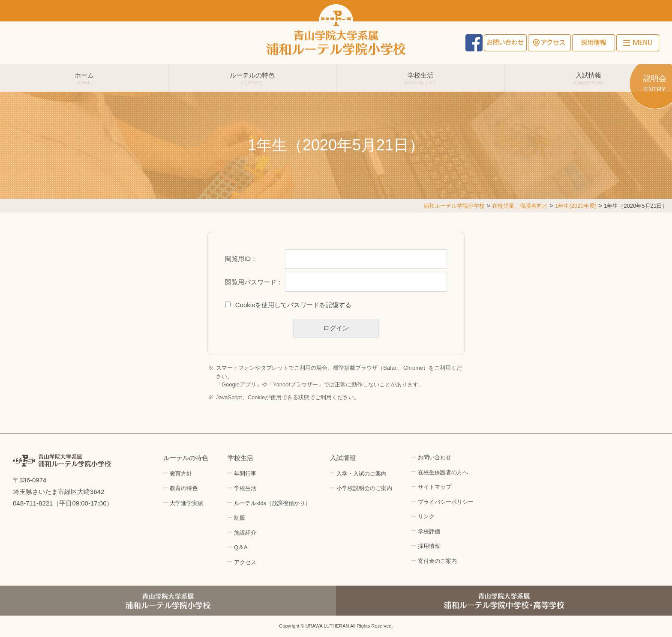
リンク (426, 516)
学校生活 (420, 78)
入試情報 (588, 78)
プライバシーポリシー (446, 502)
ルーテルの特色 (252, 78)
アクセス (549, 43)
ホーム (84, 78)
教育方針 (181, 474)
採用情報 (594, 43)
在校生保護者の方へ (443, 472)
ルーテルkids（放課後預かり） (272, 503)
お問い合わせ (505, 43)
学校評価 (429, 531)
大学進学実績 (186, 503)
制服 (240, 518)
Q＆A (241, 547)
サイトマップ (435, 487)
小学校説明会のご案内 (364, 488)
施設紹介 (245, 533)
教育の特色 (184, 488)
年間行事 (245, 474)
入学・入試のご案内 (361, 474)
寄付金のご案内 (437, 561)
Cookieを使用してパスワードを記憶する (294, 305)
